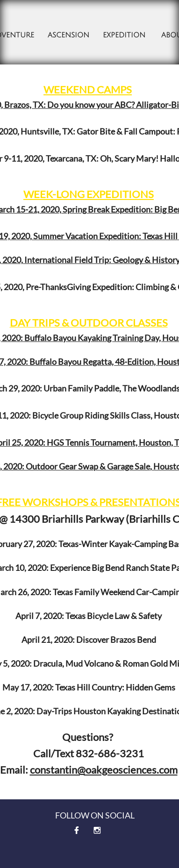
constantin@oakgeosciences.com (104, 770)
